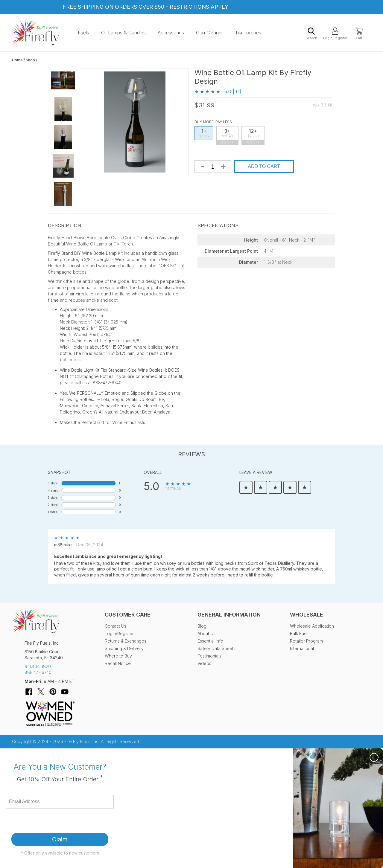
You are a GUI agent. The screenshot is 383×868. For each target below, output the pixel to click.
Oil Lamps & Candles (123, 33)
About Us (206, 633)
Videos (204, 663)
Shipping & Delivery (124, 648)
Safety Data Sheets (216, 648)
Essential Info (210, 641)
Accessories (171, 33)
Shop (30, 60)
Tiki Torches (248, 33)
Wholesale (307, 615)
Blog (202, 626)
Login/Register (335, 34)
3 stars (53, 498)
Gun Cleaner (209, 33)
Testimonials (209, 656)
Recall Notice (118, 663)
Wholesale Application (312, 626)
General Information (229, 615)
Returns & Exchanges (126, 641)
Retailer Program (306, 641)
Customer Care (128, 615)
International (302, 648)
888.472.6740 (38, 672)
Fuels (83, 33)
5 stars (53, 483)
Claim (60, 839)
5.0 (151, 486)
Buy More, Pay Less (213, 122)
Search (311, 34)
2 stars (53, 505)
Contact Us (115, 626)
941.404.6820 (38, 666)
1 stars (52, 512)
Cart (359, 34)
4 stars (53, 490)
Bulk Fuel (299, 633)
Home (17, 60)
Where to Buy (118, 656)
